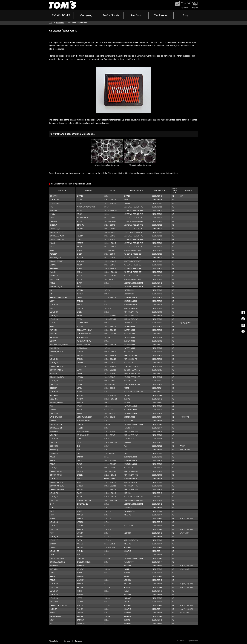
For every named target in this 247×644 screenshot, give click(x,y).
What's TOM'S (61, 15)
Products (136, 15)
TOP (50, 23)
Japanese (184, 8)
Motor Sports (111, 15)
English (195, 8)
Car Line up (161, 15)
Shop (186, 15)
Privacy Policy (54, 641)
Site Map (67, 641)
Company (86, 15)
